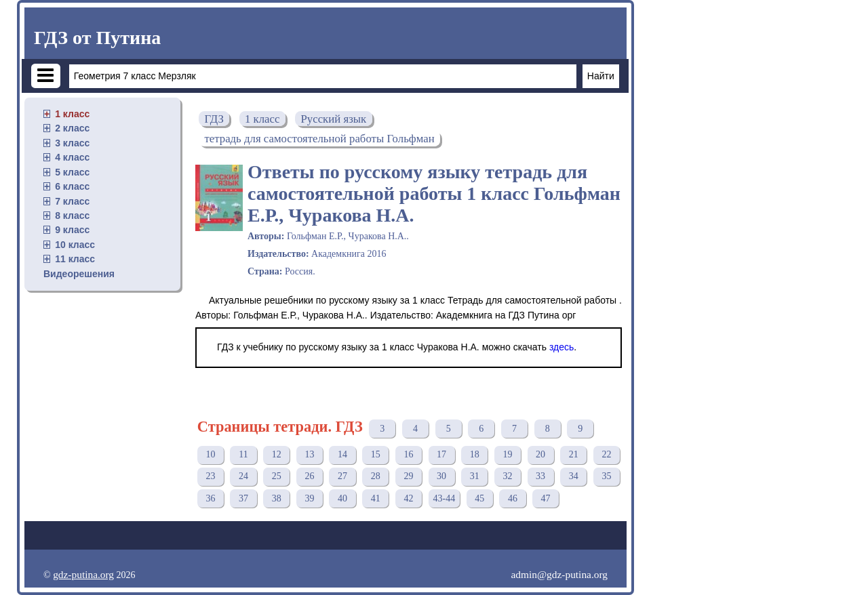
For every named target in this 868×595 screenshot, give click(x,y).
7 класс (72, 201)
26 (309, 476)
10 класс (75, 245)
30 (441, 476)
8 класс (72, 216)
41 (376, 498)
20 (540, 454)
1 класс (72, 114)
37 (243, 498)
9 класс (72, 230)
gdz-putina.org (83, 574)
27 (342, 476)
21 (574, 454)
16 (408, 454)
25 (277, 476)
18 (475, 454)
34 (574, 476)
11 (243, 454)
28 (376, 476)
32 (507, 476)
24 (243, 476)
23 (210, 476)
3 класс (72, 143)
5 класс (72, 172)
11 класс (75, 259)
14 (342, 454)
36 (210, 498)
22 (606, 454)
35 (606, 476)
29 (408, 476)
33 (540, 476)
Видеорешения (79, 274)
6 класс (72, 186)
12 (277, 454)
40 (342, 498)
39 (309, 498)
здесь (561, 347)
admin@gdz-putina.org (559, 574)
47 (546, 498)
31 (475, 476)
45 (479, 498)
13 (309, 454)
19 (507, 454)
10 (210, 454)
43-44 (445, 498)
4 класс (72, 157)
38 (277, 498)
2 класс (72, 128)
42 (408, 498)
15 (376, 454)
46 (513, 498)
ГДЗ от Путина (97, 38)
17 (441, 454)
